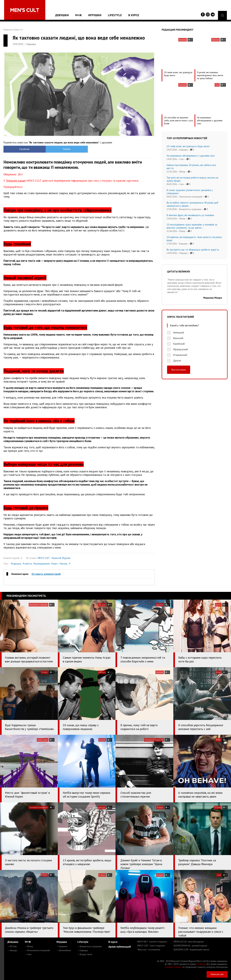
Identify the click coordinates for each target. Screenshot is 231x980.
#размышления (42, 564)
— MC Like (12, 946)
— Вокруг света (85, 954)
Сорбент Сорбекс (173, 967)
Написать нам (217, 974)
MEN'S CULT (151, 946)
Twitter (60, 149)
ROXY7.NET (152, 942)
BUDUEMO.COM (191, 950)
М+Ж (79, 15)
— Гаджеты (62, 946)
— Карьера (83, 950)
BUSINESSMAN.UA (190, 946)
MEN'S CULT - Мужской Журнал (54, 558)
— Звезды (12, 950)
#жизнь (63, 564)
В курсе (134, 15)
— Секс (28, 954)
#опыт (55, 564)
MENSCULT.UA (189, 942)
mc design (201, 964)
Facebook (22, 149)
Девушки (62, 15)
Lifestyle (115, 15)
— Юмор (29, 946)
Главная (7, 30)
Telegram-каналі (16, 181)
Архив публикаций (120, 947)
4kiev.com (149, 950)
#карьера (16, 564)
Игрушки (95, 15)
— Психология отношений (37, 950)
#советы (27, 564)
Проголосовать (179, 370)
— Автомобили (64, 950)
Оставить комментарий (46, 574)
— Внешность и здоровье (90, 946)
